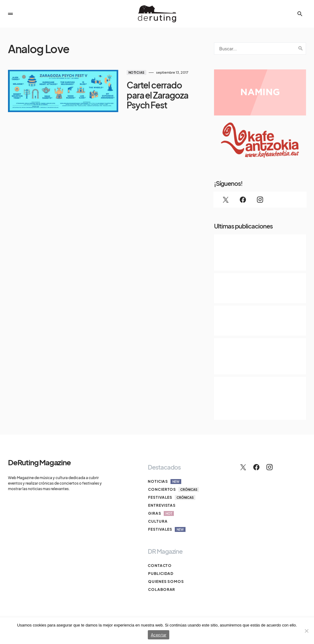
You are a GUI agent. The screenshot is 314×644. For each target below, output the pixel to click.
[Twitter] (226, 200)
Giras (161, 513)
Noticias (123, 72)
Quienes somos (166, 582)
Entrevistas (162, 505)
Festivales (171, 498)
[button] (10, 14)
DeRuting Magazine (39, 462)
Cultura (157, 521)
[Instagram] (260, 200)
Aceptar (159, 635)
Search (301, 49)
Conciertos (173, 490)
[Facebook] (243, 200)
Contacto (160, 566)
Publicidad (161, 574)
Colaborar (161, 589)
